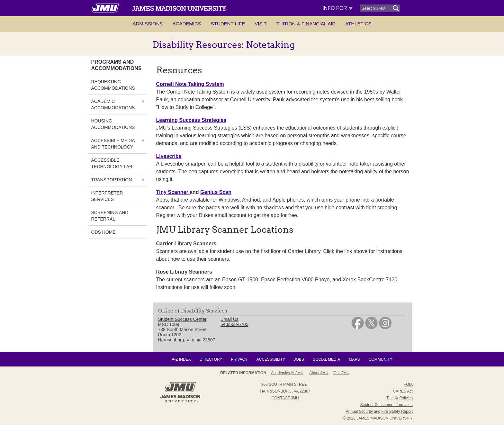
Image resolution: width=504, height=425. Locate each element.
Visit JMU (341, 373)
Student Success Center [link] (182, 319)
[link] (358, 328)
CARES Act (403, 391)
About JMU (319, 373)
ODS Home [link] (104, 232)
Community (381, 359)
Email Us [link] (230, 319)
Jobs (299, 359)
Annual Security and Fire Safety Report (379, 411)
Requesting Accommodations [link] (113, 85)
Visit (261, 24)
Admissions (148, 24)
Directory (211, 359)
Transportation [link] (112, 180)
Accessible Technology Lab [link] (112, 163)
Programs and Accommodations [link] (116, 65)
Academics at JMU (287, 373)
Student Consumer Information (387, 405)
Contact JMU (285, 398)
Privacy (239, 359)
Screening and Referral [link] (110, 216)
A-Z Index (181, 359)
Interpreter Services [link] (107, 196)
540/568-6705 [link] (234, 324)
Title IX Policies (400, 398)
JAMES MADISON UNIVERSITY (385, 418)
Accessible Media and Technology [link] (113, 144)
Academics (187, 24)
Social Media (326, 359)
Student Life (228, 24)
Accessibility (271, 359)
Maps (354, 359)
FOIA (408, 384)
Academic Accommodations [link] (113, 104)
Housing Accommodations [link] (113, 124)
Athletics (358, 24)
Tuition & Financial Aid (306, 24)
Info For (338, 8)
